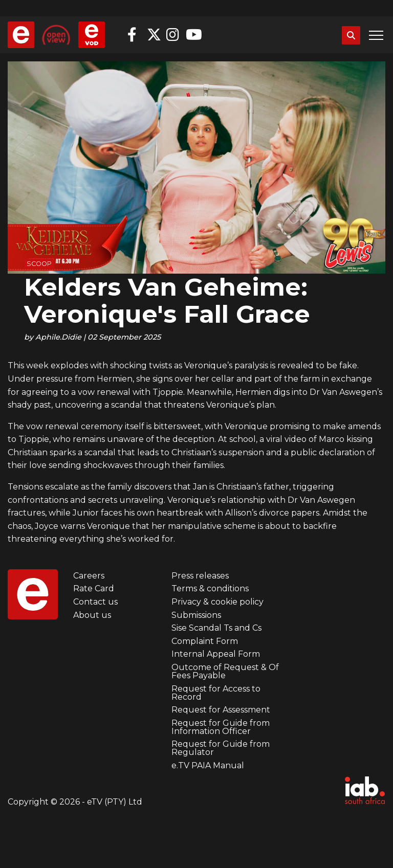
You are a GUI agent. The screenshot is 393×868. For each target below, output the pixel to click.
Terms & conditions (210, 588)
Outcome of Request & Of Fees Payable (225, 671)
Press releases (200, 576)
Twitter (154, 35)
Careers (89, 576)
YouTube (193, 35)
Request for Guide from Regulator (221, 748)
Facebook (135, 35)
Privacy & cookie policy (217, 602)
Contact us (95, 602)
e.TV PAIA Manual (208, 765)
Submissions (196, 615)
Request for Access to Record (216, 693)
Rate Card (94, 588)
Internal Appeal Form (216, 654)
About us (92, 615)
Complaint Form (205, 641)
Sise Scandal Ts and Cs (216, 628)
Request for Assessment (221, 710)
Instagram (173, 35)
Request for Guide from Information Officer (221, 727)
